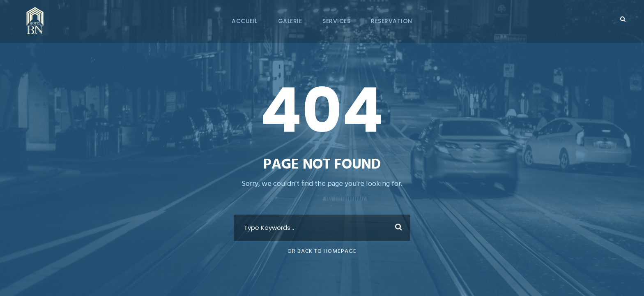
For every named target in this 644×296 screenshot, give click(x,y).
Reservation (392, 21)
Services (336, 21)
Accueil (245, 21)
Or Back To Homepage (322, 251)
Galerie (290, 21)
